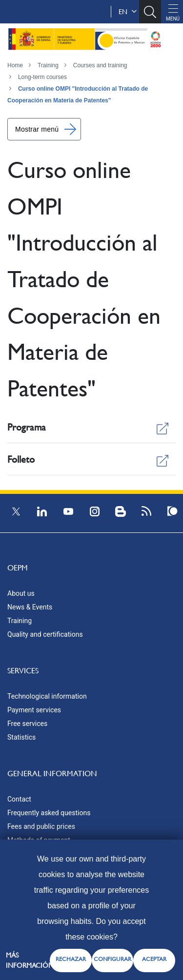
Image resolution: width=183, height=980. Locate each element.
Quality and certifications (45, 634)
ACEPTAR (154, 959)
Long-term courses (42, 77)
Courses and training (100, 65)
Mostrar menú (37, 129)
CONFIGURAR (112, 959)
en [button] (128, 12)
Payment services (34, 710)
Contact (19, 799)
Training (48, 65)
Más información (30, 960)
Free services (27, 724)
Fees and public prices (41, 826)
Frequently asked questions (49, 813)
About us (21, 593)
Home (15, 65)
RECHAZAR (71, 959)
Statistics (21, 737)
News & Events (30, 607)
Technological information (47, 696)
